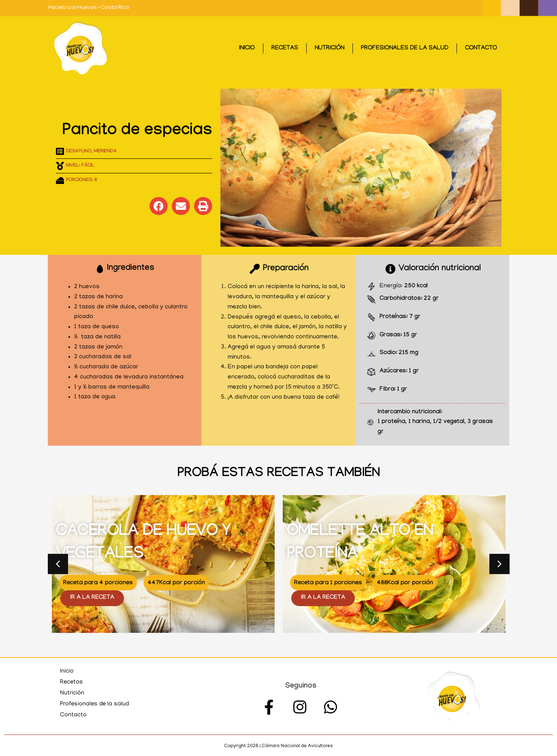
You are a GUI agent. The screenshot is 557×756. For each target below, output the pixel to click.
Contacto (481, 49)
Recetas (285, 49)
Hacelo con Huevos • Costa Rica (89, 8)
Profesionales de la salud (405, 49)
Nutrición (330, 49)
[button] (159, 206)
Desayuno (79, 152)
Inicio (247, 49)
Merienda (105, 152)
